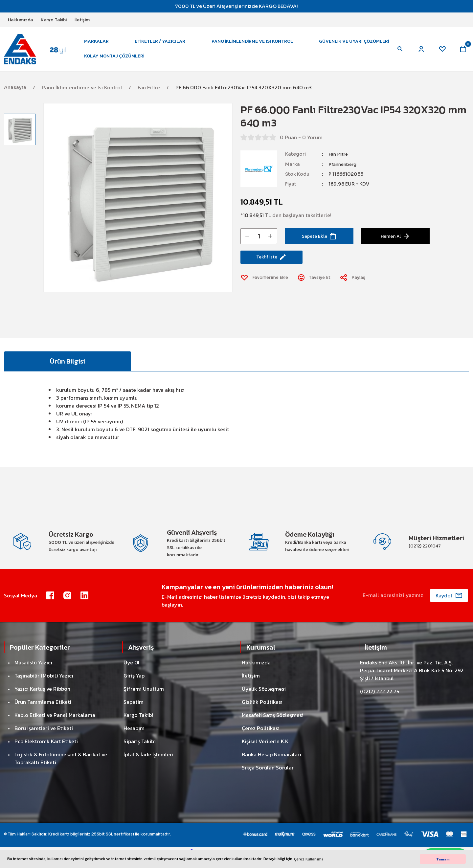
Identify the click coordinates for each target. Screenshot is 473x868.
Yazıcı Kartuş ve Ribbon (42, 700)
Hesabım (134, 739)
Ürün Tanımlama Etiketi (43, 713)
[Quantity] (259, 243)
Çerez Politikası (261, 739)
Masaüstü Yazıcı (33, 673)
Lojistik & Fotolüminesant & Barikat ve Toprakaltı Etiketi (61, 769)
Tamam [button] (443, 859)
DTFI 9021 (138, 438)
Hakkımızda (256, 673)
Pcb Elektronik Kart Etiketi (46, 752)
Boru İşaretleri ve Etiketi (44, 739)
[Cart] (462, 53)
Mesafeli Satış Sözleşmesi (273, 726)
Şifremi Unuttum (144, 700)
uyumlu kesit (214, 438)
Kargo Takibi (138, 726)
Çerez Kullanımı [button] (308, 859)
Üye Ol (132, 673)
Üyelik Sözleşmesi (264, 700)
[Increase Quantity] (270, 243)
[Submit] (449, 606)
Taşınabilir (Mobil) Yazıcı (44, 686)
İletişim (251, 686)
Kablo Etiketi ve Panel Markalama (55, 726)
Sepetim (134, 713)
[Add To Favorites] (267, 287)
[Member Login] (418, 53)
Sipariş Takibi (140, 752)
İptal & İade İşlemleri (148, 765)
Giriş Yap (134, 686)
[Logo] (39, 52)
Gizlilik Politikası (262, 713)
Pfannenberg (344, 171)
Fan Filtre (339, 161)
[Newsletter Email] (414, 606)
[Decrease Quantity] (247, 243)
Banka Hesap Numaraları (271, 765)
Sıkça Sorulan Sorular (268, 778)
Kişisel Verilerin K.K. (266, 752)
